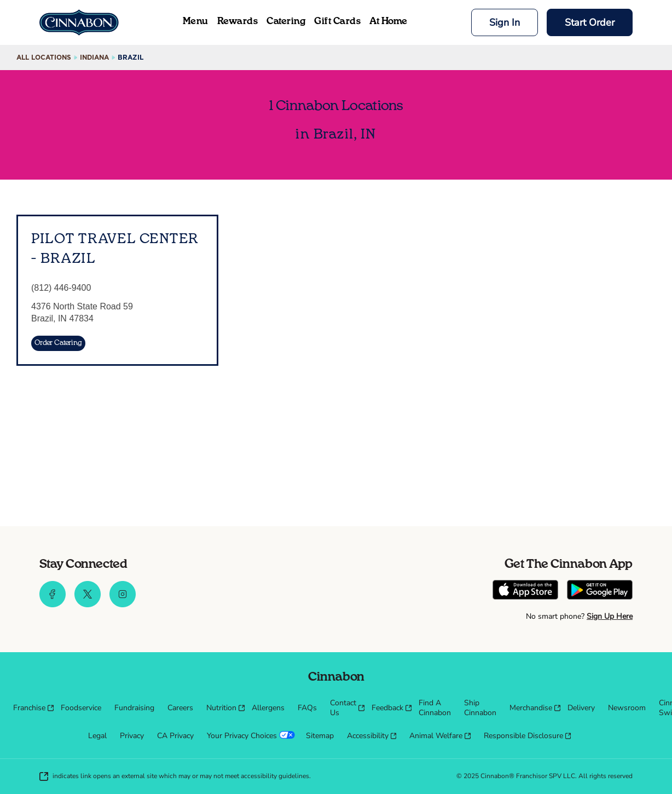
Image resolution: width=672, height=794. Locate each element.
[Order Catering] (58, 343)
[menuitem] (30, 708)
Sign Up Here (610, 616)
